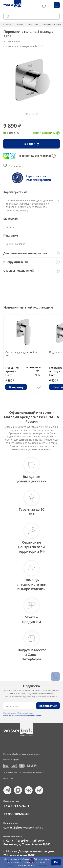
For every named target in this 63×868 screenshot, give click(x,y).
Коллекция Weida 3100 (30, 46)
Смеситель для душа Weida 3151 (21, 354)
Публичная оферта (11, 759)
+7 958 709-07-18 (16, 814)
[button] (27, 114)
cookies (31, 859)
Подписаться (48, 706)
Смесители (33, 24)
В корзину (32, 144)
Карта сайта (8, 778)
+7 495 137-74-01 (16, 806)
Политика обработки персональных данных (22, 754)
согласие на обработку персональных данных (23, 715)
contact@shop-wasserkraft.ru (23, 828)
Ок (56, 862)
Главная (7, 24)
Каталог (19, 24)
